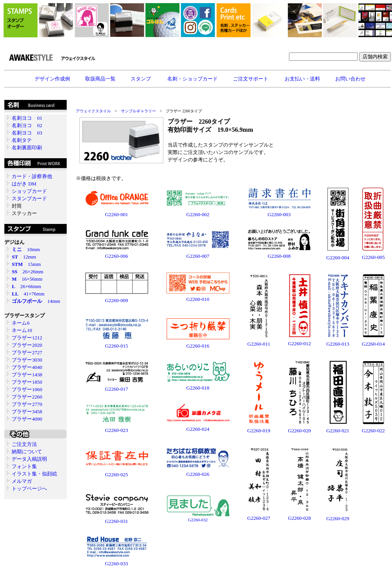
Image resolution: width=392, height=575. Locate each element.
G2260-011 (259, 341)
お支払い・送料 (302, 79)
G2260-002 (198, 214)
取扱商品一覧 (100, 79)
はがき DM (24, 184)
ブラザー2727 (27, 352)
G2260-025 (116, 475)
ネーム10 (22, 330)
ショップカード (29, 191)
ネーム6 (21, 323)
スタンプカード (29, 198)
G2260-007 (198, 256)
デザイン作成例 (52, 79)
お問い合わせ (350, 79)
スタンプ (141, 79)
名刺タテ (22, 140)
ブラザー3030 (27, 360)
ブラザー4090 (27, 419)
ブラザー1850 (27, 382)
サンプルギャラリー (138, 111)
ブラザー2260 (27, 397)
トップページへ (29, 488)
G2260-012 (299, 343)
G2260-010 (198, 299)
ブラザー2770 (27, 404)
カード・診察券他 (32, 176)
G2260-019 (259, 431)
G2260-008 (279, 256)
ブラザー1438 (27, 375)
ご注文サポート (251, 79)
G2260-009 (116, 300)
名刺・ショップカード (192, 79)
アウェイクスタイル (93, 111)
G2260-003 (279, 214)
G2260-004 (338, 258)
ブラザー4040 (27, 367)
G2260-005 (373, 257)
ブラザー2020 (27, 345)
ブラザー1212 (27, 338)
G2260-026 (198, 474)
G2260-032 (198, 520)
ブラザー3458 (27, 412)
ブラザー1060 (27, 389)
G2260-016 (198, 346)
